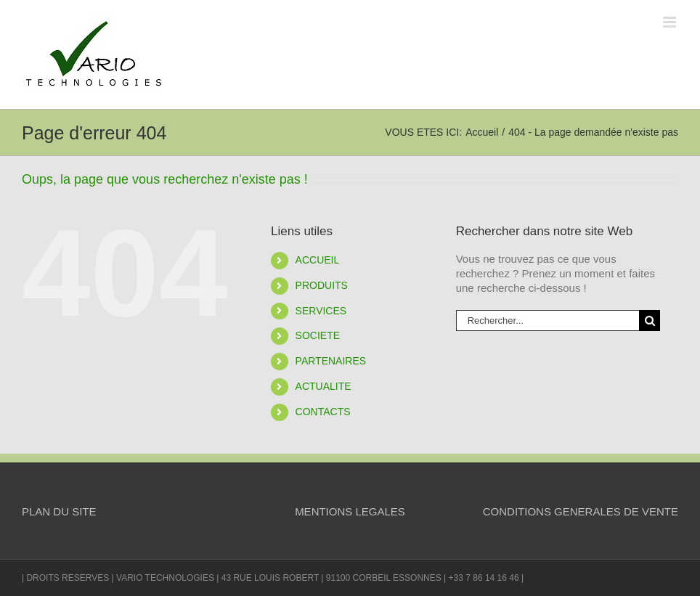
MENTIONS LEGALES (350, 511)
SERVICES (321, 311)
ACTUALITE (323, 386)
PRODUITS (322, 285)
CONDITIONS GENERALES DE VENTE (581, 511)
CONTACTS (323, 412)
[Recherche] (650, 321)
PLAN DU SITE (59, 511)
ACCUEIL (318, 260)
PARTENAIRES (331, 361)
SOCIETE (318, 335)
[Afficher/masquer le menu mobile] (671, 22)
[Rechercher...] (548, 321)
